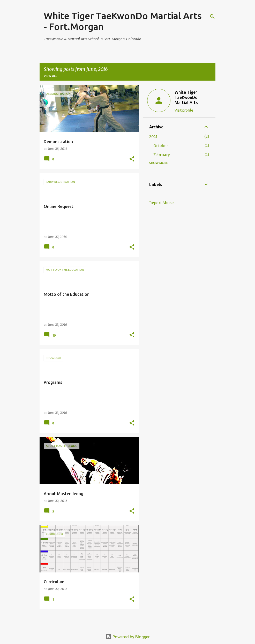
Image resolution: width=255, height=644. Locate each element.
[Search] (212, 17)
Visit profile (184, 110)
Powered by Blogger (128, 637)
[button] (132, 159)
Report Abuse (161, 203)
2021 (153, 137)
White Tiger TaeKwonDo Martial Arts (186, 97)
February (162, 155)
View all (50, 76)
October (161, 146)
